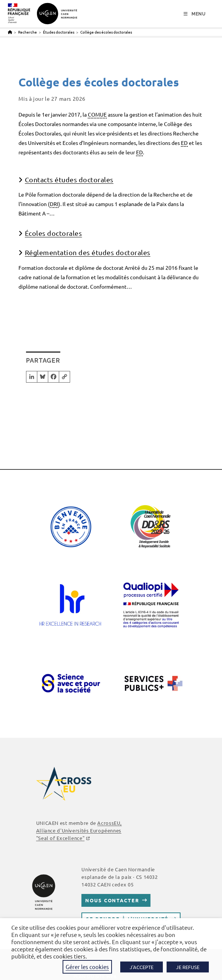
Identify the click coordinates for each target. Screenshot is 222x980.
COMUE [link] (97, 114)
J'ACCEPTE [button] (142, 967)
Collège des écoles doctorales (106, 32)
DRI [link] (54, 204)
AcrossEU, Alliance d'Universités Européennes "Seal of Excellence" (79, 830)
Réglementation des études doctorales (88, 252)
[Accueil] (10, 32)
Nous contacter (112, 900)
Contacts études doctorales (69, 179)
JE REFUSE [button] (188, 967)
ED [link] (184, 143)
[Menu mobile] (195, 14)
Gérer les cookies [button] (87, 967)
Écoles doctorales (54, 233)
